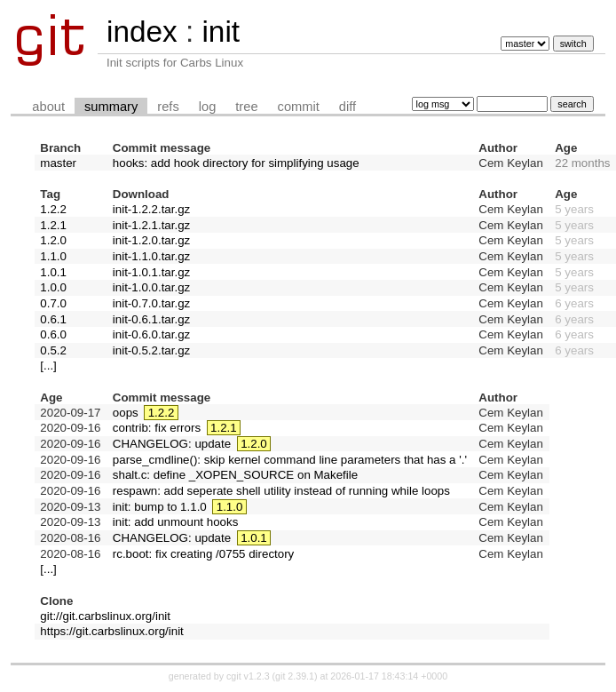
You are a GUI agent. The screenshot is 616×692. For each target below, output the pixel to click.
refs (168, 107)
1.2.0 (53, 240)
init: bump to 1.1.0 (160, 507)
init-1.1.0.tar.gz (151, 256)
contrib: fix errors (157, 428)
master (58, 163)
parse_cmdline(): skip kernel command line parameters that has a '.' (290, 460)
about (48, 107)
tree (246, 107)
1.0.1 (53, 272)
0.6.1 (53, 319)
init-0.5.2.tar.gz (151, 350)
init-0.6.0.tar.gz (151, 334)
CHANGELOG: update (172, 444)
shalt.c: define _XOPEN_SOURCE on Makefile (235, 475)
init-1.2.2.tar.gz (151, 209)
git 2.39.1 (295, 676)
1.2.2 (53, 209)
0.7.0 (53, 303)
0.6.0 (53, 334)
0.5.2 (53, 350)
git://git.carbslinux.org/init (105, 616)
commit (299, 107)
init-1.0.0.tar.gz (151, 287)
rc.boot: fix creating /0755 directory (203, 554)
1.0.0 (53, 287)
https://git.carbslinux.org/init (112, 631)
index (142, 32)
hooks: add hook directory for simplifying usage (236, 163)
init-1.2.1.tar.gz (151, 225)
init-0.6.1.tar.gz (151, 319)
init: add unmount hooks (176, 522)
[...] (48, 366)
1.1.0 (53, 256)
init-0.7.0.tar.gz (151, 303)
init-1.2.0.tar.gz (151, 240)
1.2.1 (53, 225)
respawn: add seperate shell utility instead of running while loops (281, 491)
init (221, 32)
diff (347, 107)
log (208, 107)
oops (126, 413)
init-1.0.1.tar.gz (151, 272)
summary (111, 107)
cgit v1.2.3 (248, 676)
